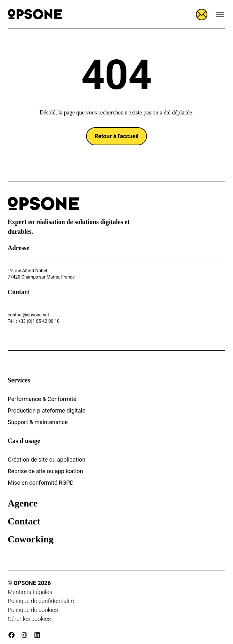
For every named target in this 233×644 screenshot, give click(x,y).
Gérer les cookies (29, 619)
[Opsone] (35, 14)
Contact (24, 521)
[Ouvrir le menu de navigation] (220, 14)
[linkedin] (37, 635)
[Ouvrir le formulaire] (202, 14)
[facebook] (12, 635)
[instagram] (24, 635)
